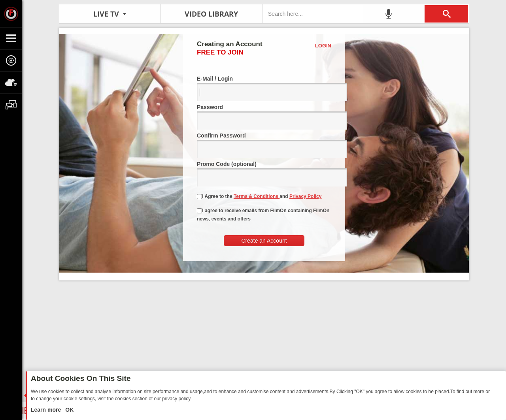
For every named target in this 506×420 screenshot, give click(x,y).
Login (323, 46)
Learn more (47, 410)
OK (69, 410)
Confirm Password (264, 145)
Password (264, 117)
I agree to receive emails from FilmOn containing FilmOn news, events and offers (263, 215)
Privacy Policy (305, 196)
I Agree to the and (259, 196)
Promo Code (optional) (264, 174)
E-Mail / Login (264, 88)
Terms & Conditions (257, 196)
